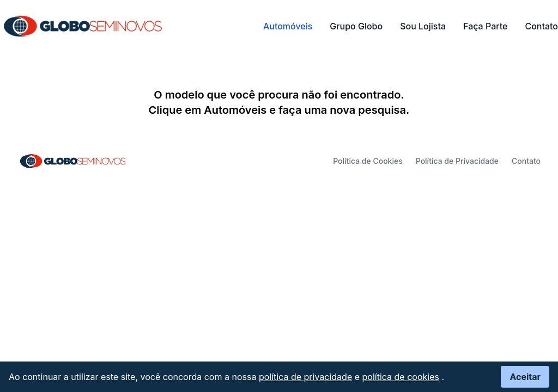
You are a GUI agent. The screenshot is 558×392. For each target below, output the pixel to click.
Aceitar (525, 377)
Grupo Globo (356, 26)
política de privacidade (305, 377)
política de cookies (401, 377)
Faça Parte (485, 26)
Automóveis (288, 26)
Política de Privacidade (457, 161)
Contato (541, 26)
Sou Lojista (423, 26)
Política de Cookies (368, 161)
